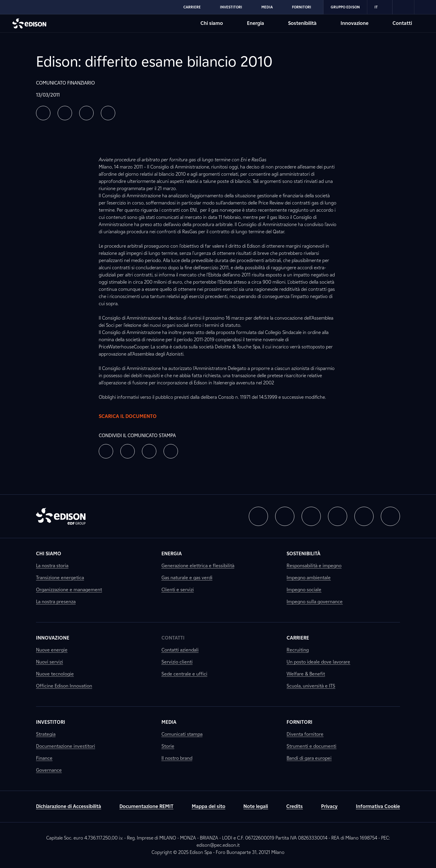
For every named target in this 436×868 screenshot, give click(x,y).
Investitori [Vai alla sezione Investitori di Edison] (231, 7)
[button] (43, 113)
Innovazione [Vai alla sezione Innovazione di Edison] (355, 23)
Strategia (46, 734)
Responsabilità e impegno (314, 566)
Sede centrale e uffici (184, 674)
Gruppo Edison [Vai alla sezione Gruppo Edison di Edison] (345, 7)
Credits (295, 806)
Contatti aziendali (180, 650)
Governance (49, 770)
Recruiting (298, 650)
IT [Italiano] (380, 7)
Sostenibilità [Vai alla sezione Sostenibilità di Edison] (302, 23)
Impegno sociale (304, 590)
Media (169, 722)
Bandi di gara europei (309, 758)
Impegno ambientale (309, 578)
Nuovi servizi (50, 662)
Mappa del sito (209, 806)
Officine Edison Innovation (64, 686)
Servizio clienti (177, 662)
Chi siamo (49, 554)
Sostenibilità (304, 554)
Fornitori (299, 722)
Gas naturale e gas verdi (187, 578)
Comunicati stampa (182, 734)
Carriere (298, 638)
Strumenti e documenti (311, 746)
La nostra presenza (56, 602)
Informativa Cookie (378, 806)
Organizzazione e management (69, 590)
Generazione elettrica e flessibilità (198, 566)
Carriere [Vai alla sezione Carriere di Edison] (192, 7)
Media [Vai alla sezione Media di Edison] (267, 7)
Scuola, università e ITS (311, 686)
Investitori (51, 722)
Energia (172, 554)
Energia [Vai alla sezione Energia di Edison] (256, 23)
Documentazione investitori (66, 746)
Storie (168, 746)
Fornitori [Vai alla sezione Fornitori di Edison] (302, 7)
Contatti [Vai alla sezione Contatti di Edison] (402, 23)
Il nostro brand (177, 758)
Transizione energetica (60, 578)
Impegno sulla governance (315, 602)
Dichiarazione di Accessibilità (69, 806)
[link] (403, 7)
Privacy (329, 806)
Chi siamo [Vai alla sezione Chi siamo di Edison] (212, 23)
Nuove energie (52, 650)
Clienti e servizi (178, 590)
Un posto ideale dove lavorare (318, 662)
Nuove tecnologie (55, 674)
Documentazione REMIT (146, 806)
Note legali (256, 806)
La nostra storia (52, 566)
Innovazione (53, 638)
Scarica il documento (134, 416)
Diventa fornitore (305, 734)
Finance (44, 758)
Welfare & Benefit (306, 674)
